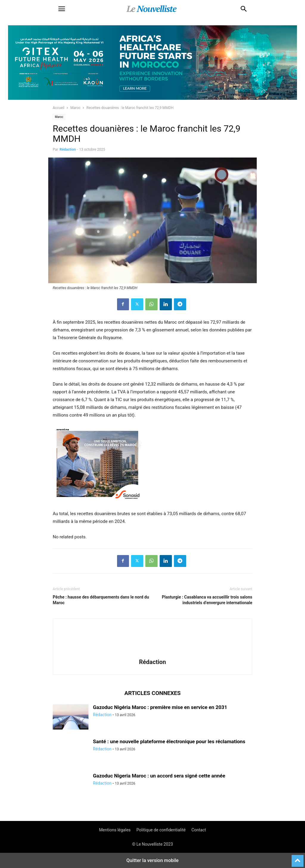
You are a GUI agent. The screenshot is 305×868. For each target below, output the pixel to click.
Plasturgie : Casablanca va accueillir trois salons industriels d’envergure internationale (207, 600)
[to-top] (298, 858)
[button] (62, 9)
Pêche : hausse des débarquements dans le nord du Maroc (101, 600)
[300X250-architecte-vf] (97, 506)
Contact (199, 830)
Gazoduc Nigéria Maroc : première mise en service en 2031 (160, 707)
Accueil (59, 108)
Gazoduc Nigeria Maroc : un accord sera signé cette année (159, 776)
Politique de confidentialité (161, 830)
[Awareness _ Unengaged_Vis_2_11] (152, 98)
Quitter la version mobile (152, 860)
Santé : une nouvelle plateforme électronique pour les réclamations (169, 741)
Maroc (75, 108)
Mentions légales (115, 830)
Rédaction (68, 149)
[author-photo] (152, 654)
